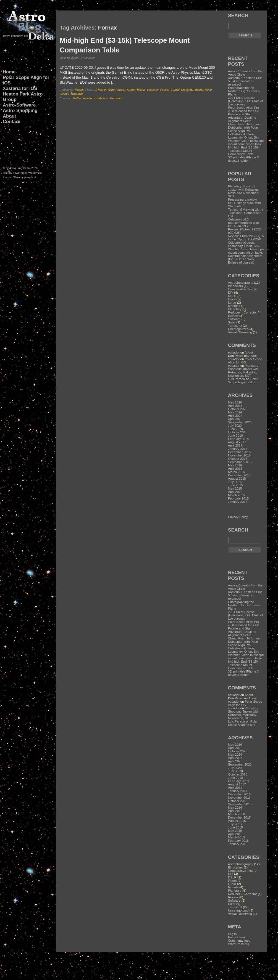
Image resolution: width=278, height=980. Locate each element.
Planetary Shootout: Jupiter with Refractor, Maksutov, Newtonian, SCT (243, 371)
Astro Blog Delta (20, 168)
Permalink (117, 98)
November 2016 (239, 455)
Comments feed (239, 941)
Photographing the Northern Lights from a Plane (244, 91)
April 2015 (235, 492)
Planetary (235, 309)
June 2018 (235, 435)
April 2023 (235, 419)
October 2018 (238, 432)
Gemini (175, 90)
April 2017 (235, 445)
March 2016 (236, 472)
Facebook (89, 98)
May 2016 (235, 465)
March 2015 (236, 495)
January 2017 (238, 449)
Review (233, 316)
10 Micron (100, 90)
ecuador (234, 352)
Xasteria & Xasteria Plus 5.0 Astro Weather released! (245, 81)
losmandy (187, 90)
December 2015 (239, 475)
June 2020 (235, 429)
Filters (232, 299)
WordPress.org (239, 944)
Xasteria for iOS (20, 88)
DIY (231, 293)
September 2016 (240, 462)
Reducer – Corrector (242, 312)
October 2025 (238, 409)
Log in (232, 934)
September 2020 (240, 422)
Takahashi (77, 94)
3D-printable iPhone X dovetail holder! (244, 159)
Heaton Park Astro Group (23, 97)
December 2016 (239, 452)
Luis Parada (236, 379)
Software (234, 319)
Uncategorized (238, 329)
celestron (153, 90)
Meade (199, 90)
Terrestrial (235, 326)
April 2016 (235, 469)
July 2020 (235, 426)
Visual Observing (240, 332)
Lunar (232, 302)
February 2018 (238, 439)
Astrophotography (241, 283)
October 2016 (238, 459)
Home (9, 72)
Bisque (141, 90)
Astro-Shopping (20, 111)
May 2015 (235, 488)
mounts (64, 94)
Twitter (77, 98)
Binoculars (235, 286)
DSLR (232, 296)
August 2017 (237, 442)
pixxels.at (30, 177)
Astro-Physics (117, 90)
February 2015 (238, 498)
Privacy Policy (238, 517)
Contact (11, 122)
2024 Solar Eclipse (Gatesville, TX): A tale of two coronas (246, 101)
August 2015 (237, 479)
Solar (232, 322)
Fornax (165, 90)
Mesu (208, 90)
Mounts (80, 90)
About (9, 116)
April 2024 (235, 416)
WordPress (35, 173)
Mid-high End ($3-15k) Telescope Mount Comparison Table (244, 151)
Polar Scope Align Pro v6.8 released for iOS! (243, 109)
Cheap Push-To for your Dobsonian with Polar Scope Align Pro (245, 128)
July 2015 (235, 482)
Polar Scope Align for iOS (26, 80)
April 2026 (235, 406)
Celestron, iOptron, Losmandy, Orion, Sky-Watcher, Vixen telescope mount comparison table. (246, 139)
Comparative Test (240, 289)
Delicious (102, 98)
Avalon (131, 90)
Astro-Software (19, 105)
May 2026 (235, 402)
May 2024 (235, 412)
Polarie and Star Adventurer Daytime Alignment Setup (242, 118)
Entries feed (236, 937)
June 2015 (235, 485)
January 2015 (238, 502)
